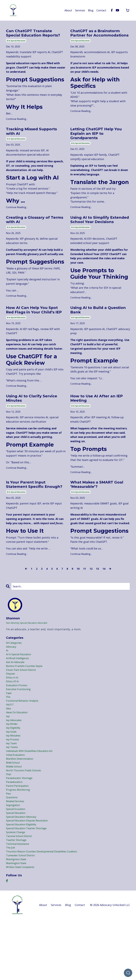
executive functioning (20, 729)
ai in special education (16, 48)
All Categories (15, 678)
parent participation (19, 837)
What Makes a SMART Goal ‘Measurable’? (96, 512)
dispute (11, 712)
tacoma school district (21, 893)
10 (78, 603)
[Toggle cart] (128, 10)
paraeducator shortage (21, 828)
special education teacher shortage (29, 884)
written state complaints (23, 927)
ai (7, 686)
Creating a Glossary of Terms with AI (32, 231)
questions (13, 850)
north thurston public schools (26, 820)
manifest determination (22, 807)
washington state (18, 923)
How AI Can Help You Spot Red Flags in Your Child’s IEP (32, 331)
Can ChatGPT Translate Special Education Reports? (33, 37)
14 (105, 603)
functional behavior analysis (24, 742)
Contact (101, 10)
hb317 (10, 747)
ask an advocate (17, 699)
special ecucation (17, 863)
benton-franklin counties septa (27, 704)
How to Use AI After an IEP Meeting (97, 424)
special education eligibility (24, 880)
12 (92, 603)
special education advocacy (24, 872)
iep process (13, 785)
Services (79, 10)
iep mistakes (14, 781)
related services (16, 854)
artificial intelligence (19, 695)
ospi (9, 824)
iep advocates (15, 764)
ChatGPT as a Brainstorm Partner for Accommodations (99, 37)
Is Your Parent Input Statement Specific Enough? (29, 515)
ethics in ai (13, 716)
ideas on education (18, 755)
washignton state (18, 919)
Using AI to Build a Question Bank (92, 329)
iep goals (12, 777)
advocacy (12, 682)
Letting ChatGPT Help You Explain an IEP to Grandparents (96, 142)
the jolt (11, 906)
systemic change (17, 889)
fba (8, 738)
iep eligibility (14, 772)
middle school (15, 815)
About (67, 10)
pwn (9, 846)
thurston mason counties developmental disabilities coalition (47, 910)
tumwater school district (23, 915)
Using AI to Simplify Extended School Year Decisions (96, 234)
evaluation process (18, 725)
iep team (12, 790)
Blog (90, 10)
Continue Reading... (17, 126)
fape (9, 734)
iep (8, 759)
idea (9, 751)
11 (85, 603)
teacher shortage (18, 897)
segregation (14, 859)
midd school (14, 811)
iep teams (13, 794)
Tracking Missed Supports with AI (26, 140)
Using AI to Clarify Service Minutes (27, 424)
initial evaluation (17, 803)
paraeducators (15, 833)
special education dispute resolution (30, 876)
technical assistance (19, 902)
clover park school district (23, 708)
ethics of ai (13, 721)
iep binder (13, 768)
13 (98, 603)
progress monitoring (19, 841)
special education (17, 867)
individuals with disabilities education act (33, 798)
